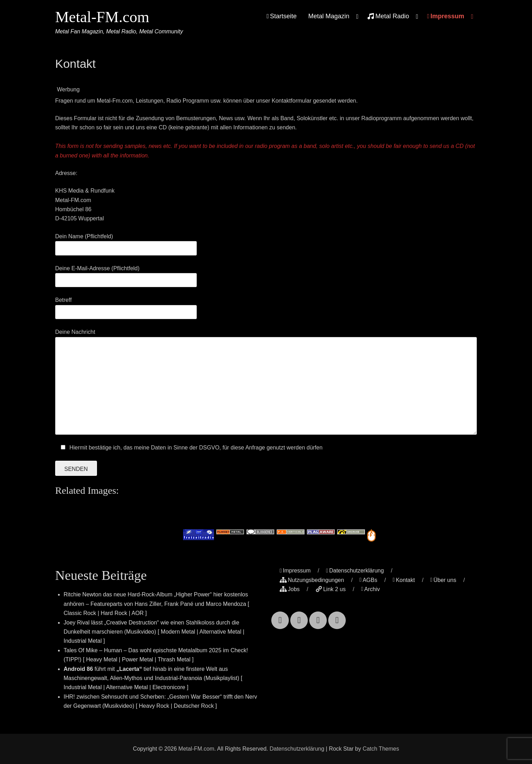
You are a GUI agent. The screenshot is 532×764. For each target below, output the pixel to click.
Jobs (290, 589)
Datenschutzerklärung (355, 571)
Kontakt (404, 580)
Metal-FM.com (102, 17)
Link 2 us (330, 589)
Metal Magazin (329, 16)
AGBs (368, 580)
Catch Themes (381, 749)
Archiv (371, 589)
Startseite (282, 16)
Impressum (446, 16)
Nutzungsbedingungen (312, 580)
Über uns (443, 580)
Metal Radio (388, 16)
